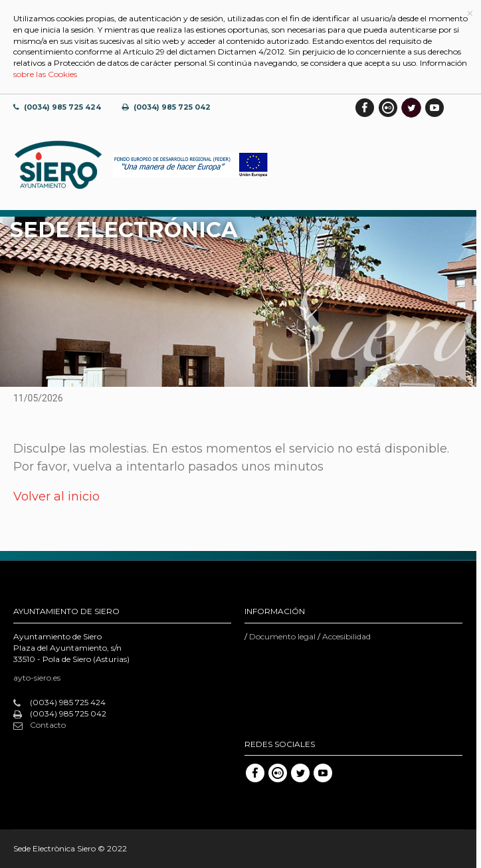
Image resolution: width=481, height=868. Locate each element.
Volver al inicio (56, 496)
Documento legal (282, 636)
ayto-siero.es (37, 678)
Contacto (40, 725)
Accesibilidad (346, 636)
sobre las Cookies (45, 74)
